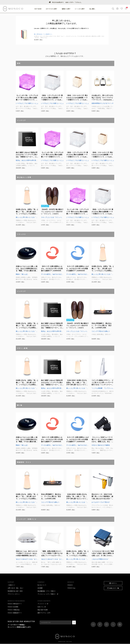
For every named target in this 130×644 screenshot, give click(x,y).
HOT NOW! (38, 9)
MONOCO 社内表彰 (13, 607)
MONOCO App (71, 588)
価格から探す (66, 9)
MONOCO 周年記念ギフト (15, 604)
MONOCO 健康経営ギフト (15, 613)
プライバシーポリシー (14, 594)
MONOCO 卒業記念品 (14, 610)
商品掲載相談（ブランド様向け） (47, 591)
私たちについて (42, 585)
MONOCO (70, 585)
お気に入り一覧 (113, 588)
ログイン (113, 583)
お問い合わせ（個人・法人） (16, 588)
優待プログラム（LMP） (44, 613)
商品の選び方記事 (43, 610)
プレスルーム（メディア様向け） (48, 594)
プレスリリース (43, 604)
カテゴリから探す (52, 9)
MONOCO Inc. (62, 642)
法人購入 (92, 9)
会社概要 (40, 588)
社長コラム (42, 607)
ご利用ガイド (11, 585)
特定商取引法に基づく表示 (15, 591)
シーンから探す (80, 9)
